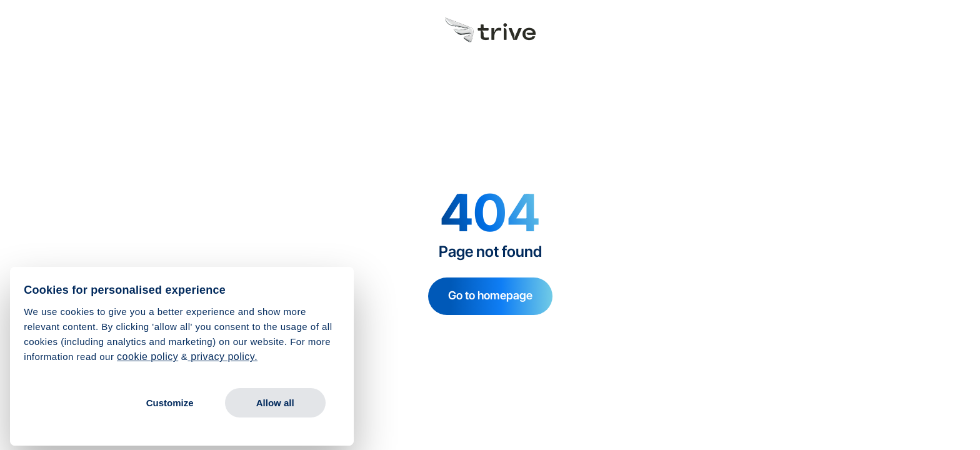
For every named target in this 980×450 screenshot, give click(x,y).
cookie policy (147, 357)
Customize (170, 403)
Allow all (275, 403)
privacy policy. (222, 357)
